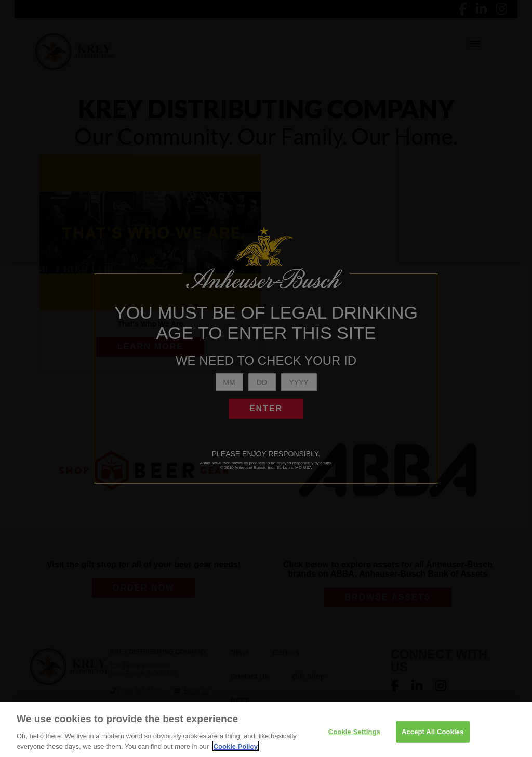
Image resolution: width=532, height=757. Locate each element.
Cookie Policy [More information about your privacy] (236, 749)
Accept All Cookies (433, 735)
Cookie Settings (354, 735)
